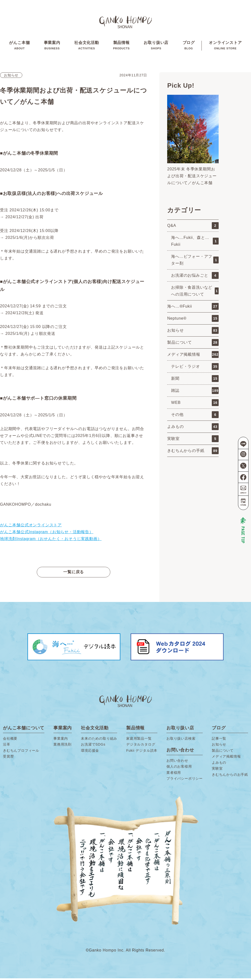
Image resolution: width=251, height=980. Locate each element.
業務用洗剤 (63, 746)
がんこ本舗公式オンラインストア (31, 527)
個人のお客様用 (179, 768)
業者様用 (174, 774)
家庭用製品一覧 (139, 740)
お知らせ (11, 77)
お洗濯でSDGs (93, 746)
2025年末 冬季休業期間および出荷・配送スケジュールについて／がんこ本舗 (192, 178)
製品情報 (121, 46)
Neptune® (193, 320)
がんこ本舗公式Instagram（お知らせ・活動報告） (47, 534)
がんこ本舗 (19, 46)
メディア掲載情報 (193, 356)
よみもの (193, 428)
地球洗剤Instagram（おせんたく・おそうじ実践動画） (51, 540)
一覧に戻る (74, 574)
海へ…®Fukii (193, 308)
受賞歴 (8, 758)
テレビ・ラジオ (195, 368)
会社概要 (10, 740)
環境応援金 (90, 752)
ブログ (189, 46)
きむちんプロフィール (21, 752)
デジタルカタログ (141, 746)
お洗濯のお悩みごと (195, 277)
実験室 (193, 440)
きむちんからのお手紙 (230, 776)
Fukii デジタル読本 (142, 752)
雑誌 (195, 392)
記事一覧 (219, 740)
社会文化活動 (86, 46)
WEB (195, 404)
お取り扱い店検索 (181, 740)
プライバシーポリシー (185, 780)
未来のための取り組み (99, 740)
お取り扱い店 (156, 46)
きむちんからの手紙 (193, 452)
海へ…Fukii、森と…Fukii (195, 243)
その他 (195, 416)
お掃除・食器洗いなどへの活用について (195, 293)
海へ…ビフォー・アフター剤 (195, 262)
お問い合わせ (177, 762)
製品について (193, 344)
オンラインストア (226, 46)
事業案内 (52, 46)
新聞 (195, 380)
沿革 (7, 746)
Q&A (193, 227)
